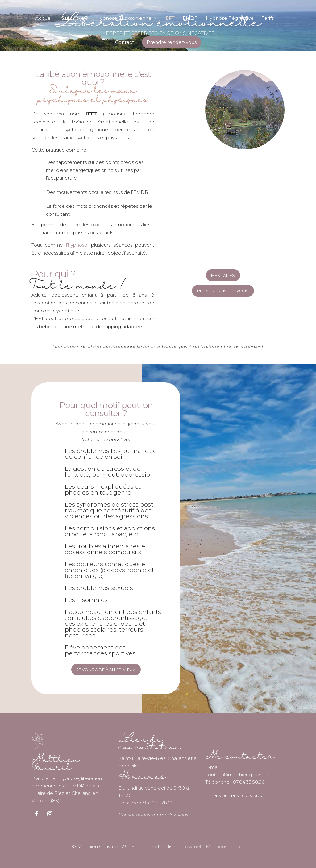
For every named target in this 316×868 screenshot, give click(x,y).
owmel (193, 847)
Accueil (44, 19)
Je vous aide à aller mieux (106, 670)
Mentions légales (225, 847)
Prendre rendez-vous (172, 42)
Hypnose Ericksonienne (124, 19)
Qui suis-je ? (74, 19)
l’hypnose (77, 245)
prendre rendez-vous (236, 796)
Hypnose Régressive (230, 19)
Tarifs (268, 19)
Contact (125, 43)
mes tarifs (223, 275)
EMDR (190, 19)
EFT (170, 19)
